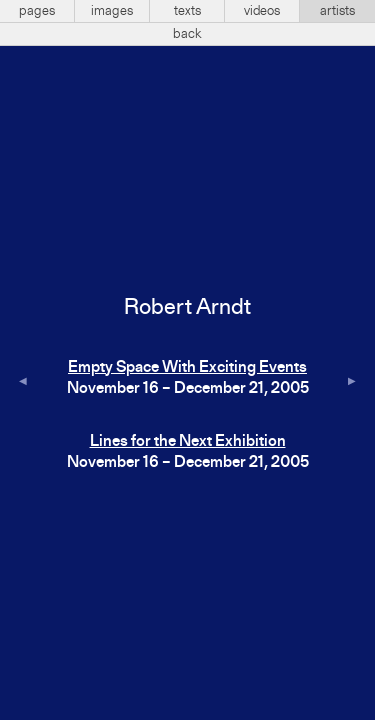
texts (187, 11)
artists (337, 11)
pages (37, 11)
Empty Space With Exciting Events (187, 368)
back (187, 34)
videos (262, 11)
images (112, 11)
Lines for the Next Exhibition (188, 442)
